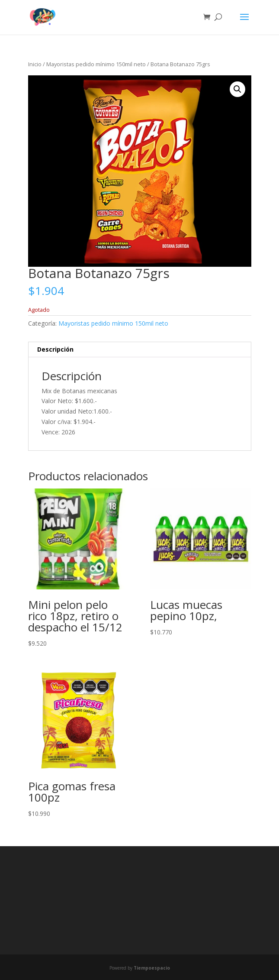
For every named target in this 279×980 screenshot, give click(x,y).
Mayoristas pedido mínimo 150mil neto (96, 64)
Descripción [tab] (55, 349)
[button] (237, 89)
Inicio (35, 64)
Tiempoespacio (152, 968)
